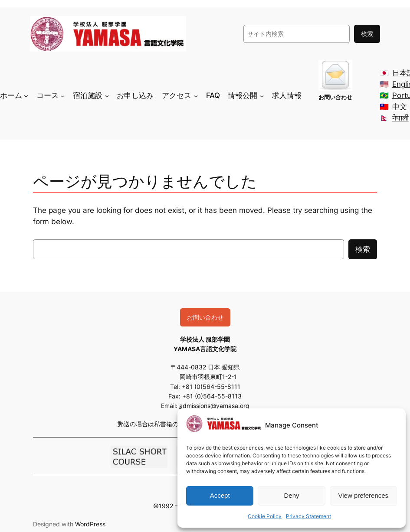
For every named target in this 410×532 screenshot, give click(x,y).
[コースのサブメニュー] (62, 95)
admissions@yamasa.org (214, 406)
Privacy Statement (308, 516)
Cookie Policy (265, 516)
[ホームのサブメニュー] (26, 95)
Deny (291, 495)
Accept (220, 495)
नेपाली (400, 118)
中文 (400, 107)
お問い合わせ (205, 317)
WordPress (90, 524)
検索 (367, 34)
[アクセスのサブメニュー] (196, 95)
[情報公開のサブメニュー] (262, 95)
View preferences (364, 495)
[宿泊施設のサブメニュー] (107, 95)
